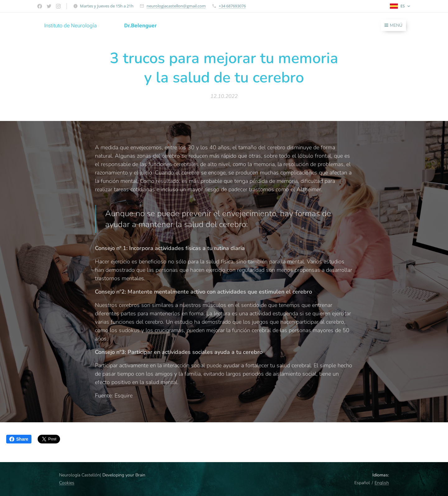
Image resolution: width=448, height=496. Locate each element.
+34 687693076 (232, 6)
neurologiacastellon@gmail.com (176, 6)
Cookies (67, 483)
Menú (393, 25)
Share (19, 439)
